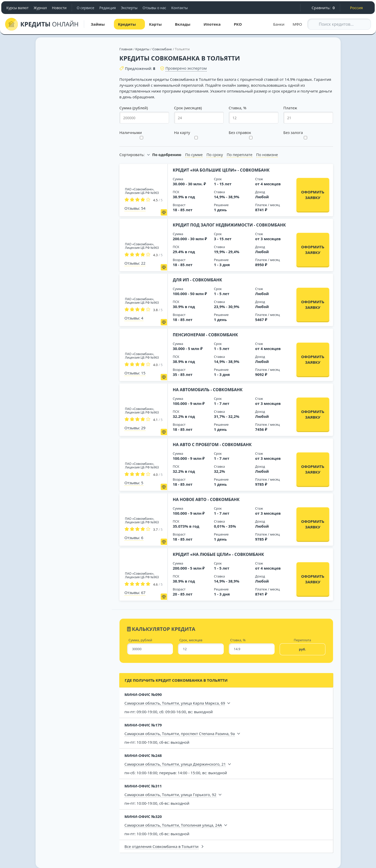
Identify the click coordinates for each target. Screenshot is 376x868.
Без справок (240, 132)
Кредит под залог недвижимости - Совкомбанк (229, 225)
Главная (126, 49)
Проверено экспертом (186, 68)
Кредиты (142, 49)
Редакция (108, 8)
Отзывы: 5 (134, 483)
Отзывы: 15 (135, 373)
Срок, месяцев (191, 640)
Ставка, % (238, 640)
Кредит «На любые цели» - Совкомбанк (219, 554)
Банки (279, 24)
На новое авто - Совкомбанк (206, 499)
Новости (59, 8)
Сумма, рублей (140, 640)
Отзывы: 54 (135, 208)
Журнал (40, 8)
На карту (182, 132)
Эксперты (129, 8)
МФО (297, 24)
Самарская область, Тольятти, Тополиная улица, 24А (173, 825)
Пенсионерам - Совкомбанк (206, 335)
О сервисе (86, 8)
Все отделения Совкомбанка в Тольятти (162, 846)
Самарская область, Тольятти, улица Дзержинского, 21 (175, 764)
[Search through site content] (339, 24)
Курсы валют (17, 8)
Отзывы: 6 (134, 538)
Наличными (131, 132)
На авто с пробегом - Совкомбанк (212, 445)
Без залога (293, 132)
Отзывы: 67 (135, 592)
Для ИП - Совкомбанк (198, 280)
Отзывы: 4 (134, 318)
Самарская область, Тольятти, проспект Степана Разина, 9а (180, 734)
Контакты (180, 8)
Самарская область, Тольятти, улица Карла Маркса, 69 (175, 703)
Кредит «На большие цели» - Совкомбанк (221, 170)
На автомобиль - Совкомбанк (208, 390)
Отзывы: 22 (135, 263)
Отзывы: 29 (135, 428)
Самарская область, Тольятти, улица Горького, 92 (170, 795)
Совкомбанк (162, 49)
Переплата (302, 640)
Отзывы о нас (154, 8)
